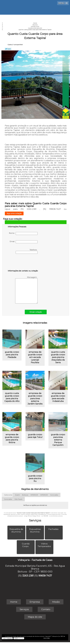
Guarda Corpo (26, 545)
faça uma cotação (14, 213)
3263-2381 (28, 576)
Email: (24, 242)
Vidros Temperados (45, 545)
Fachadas (54, 529)
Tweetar (8, 49)
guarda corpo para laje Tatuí (35, 436)
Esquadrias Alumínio (35, 530)
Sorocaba (54, 495)
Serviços (35, 520)
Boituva (25, 495)
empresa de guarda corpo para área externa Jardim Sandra (35, 398)
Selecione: (8, 495)
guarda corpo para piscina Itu (35, 478)
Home (14, 602)
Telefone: (27, 251)
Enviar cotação (36, 312)
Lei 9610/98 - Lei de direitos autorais (52, 516)
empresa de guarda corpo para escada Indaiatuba (58, 397)
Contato (46, 609)
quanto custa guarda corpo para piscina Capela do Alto (12, 397)
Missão (56, 602)
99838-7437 (45, 576)
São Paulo (18, 499)
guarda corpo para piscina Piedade (12, 355)
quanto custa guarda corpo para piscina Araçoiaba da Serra (58, 357)
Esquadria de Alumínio (16, 530)
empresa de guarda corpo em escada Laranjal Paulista (35, 357)
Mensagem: (26, 290)
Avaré (17, 495)
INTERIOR (34, 495)
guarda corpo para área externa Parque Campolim (58, 440)
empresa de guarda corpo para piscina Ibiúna (12, 438)
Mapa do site (35, 617)
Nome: (23, 233)
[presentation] (23, 262)
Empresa (35, 602)
